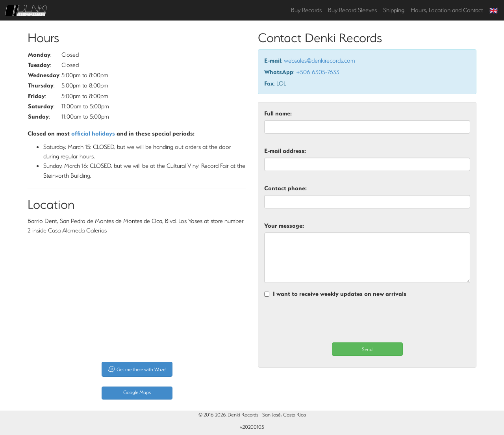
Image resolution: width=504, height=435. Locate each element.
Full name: (278, 113)
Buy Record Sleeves (352, 10)
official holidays (93, 133)
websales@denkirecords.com (320, 60)
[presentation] (324, 320)
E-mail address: (285, 151)
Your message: (284, 225)
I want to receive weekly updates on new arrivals (340, 294)
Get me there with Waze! (137, 369)
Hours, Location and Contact (447, 10)
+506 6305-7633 (318, 72)
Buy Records (306, 10)
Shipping (394, 10)
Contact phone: (285, 188)
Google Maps (137, 392)
